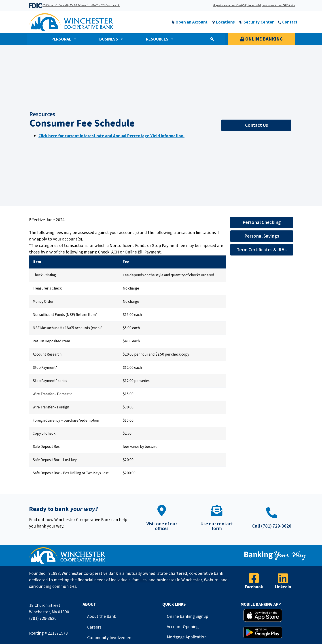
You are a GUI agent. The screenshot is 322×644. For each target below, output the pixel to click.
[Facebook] (254, 578)
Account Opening (183, 627)
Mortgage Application (187, 637)
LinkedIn (283, 587)
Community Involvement (110, 638)
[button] (212, 39)
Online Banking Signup (187, 616)
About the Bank (102, 616)
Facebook (254, 587)
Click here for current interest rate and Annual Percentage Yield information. (111, 136)
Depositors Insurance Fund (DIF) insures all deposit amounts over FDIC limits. (254, 5)
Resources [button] (160, 39)
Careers (94, 627)
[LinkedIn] (283, 578)
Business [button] (111, 39)
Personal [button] (64, 39)
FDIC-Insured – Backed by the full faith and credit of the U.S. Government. (81, 5)
